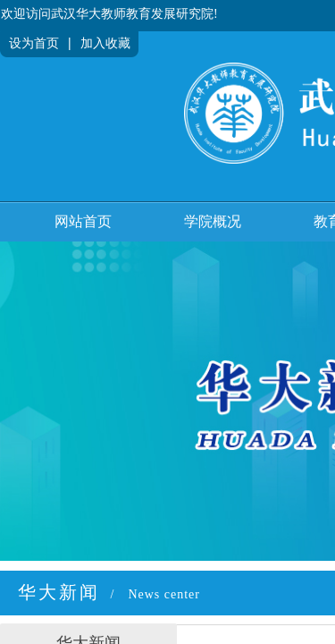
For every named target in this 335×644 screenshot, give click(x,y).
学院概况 (213, 221)
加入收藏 (105, 43)
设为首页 (34, 43)
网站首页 (83, 221)
